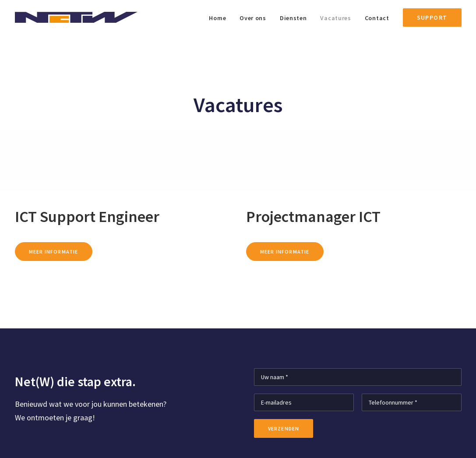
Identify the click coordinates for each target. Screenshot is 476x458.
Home (217, 18)
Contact (377, 18)
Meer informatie (54, 252)
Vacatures (335, 18)
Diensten (293, 18)
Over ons (253, 18)
